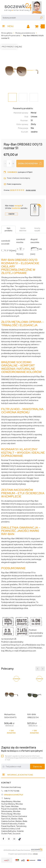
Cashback (12, 172)
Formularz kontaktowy (11, 787)
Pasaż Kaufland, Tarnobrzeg (14, 826)
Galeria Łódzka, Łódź (11, 829)
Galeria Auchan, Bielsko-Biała (14, 821)
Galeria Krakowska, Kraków (13, 824)
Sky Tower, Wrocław (10, 806)
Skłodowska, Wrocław (11, 811)
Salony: (7, 798)
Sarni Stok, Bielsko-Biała (12, 819)
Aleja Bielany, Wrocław (11, 801)
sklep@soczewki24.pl (13, 795)
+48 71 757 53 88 (11, 791)
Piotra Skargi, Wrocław (11, 814)
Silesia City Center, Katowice (14, 816)
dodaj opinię (31, 190)
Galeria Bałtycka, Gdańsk (12, 831)
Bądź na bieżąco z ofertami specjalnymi (22, 749)
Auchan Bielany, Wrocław (12, 804)
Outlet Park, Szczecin (11, 834)
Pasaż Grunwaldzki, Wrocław (14, 809)
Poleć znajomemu (12, 184)
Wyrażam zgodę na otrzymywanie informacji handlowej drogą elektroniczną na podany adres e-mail (24, 758)
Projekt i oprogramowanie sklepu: (23, 854)
